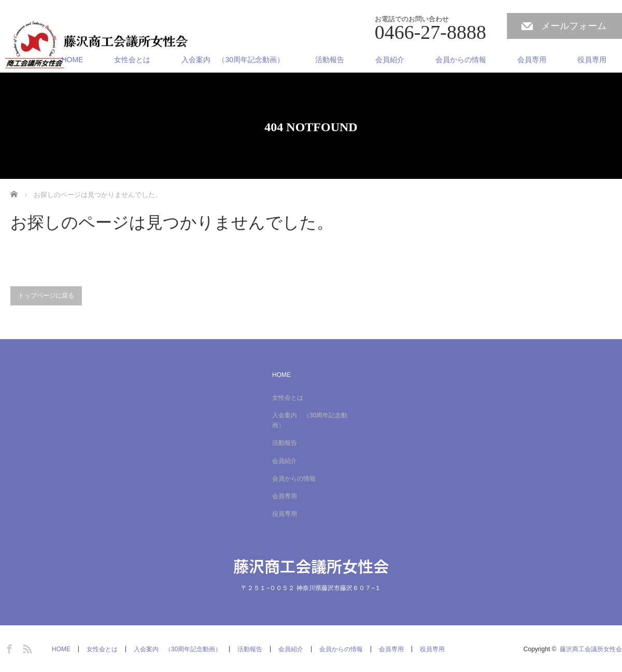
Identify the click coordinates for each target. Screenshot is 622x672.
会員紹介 (390, 60)
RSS (26, 647)
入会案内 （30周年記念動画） (233, 60)
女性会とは (132, 60)
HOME (72, 60)
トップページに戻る (46, 296)
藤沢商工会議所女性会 (311, 566)
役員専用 (592, 60)
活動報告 (330, 60)
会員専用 (532, 60)
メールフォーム (574, 26)
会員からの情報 (461, 60)
